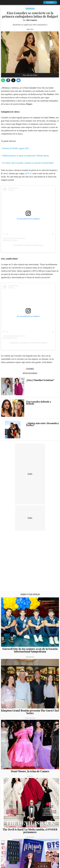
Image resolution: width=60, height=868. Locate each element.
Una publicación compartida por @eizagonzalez (28, 245)
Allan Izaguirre (32, 20)
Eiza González (30, 88)
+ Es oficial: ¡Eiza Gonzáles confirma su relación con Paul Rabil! (27, 163)
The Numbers (49, 94)
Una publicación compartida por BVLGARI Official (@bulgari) (28, 343)
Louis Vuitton (49, 118)
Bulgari (29, 104)
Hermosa (6, 88)
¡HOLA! (28, 173)
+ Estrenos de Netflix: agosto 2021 (15, 148)
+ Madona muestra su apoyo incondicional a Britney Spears (25, 156)
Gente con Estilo (30, 657)
